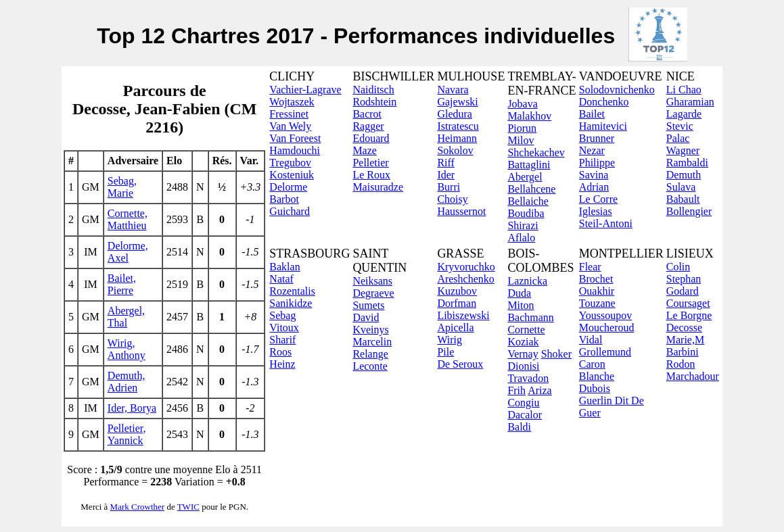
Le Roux (371, 175)
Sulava (681, 187)
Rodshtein (374, 102)
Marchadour (693, 376)
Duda (519, 293)
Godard (683, 291)
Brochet (596, 279)
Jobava (522, 104)
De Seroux (460, 364)
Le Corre (598, 199)
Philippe (597, 163)
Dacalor (525, 415)
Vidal (591, 340)
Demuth (684, 175)
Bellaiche (528, 201)
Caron (592, 364)
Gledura (455, 114)
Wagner (683, 150)
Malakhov (529, 116)
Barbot (284, 199)
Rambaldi (687, 163)
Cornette (526, 330)
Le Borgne (689, 315)
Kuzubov (457, 291)
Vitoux (284, 328)
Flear (590, 267)
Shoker (556, 354)
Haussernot (461, 211)
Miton (521, 305)
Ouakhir (597, 291)
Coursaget (688, 303)
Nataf (281, 279)
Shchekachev (536, 152)
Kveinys (370, 330)
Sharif (282, 340)
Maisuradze (378, 187)
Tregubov (290, 163)
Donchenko (604, 102)
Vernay (523, 354)
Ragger (368, 126)
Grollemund (605, 352)
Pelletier (370, 163)
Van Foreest (295, 138)
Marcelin (372, 342)
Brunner (597, 138)
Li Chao (684, 90)
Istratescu (458, 126)
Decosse (684, 328)
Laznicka (527, 281)
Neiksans (372, 281)
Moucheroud (607, 328)
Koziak (523, 342)
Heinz (282, 364)
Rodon (681, 364)
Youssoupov (605, 315)
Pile (445, 352)
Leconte (370, 366)
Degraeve (373, 293)
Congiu (523, 403)
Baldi (519, 427)
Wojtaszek (292, 102)
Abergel (525, 177)
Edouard (371, 138)
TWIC (188, 507)
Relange (370, 354)
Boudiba (526, 213)
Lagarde (684, 114)
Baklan (284, 267)
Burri (448, 187)
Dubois (595, 388)
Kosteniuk (292, 175)
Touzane (597, 303)
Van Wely (290, 126)
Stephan (684, 279)
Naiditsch (373, 90)
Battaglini (529, 165)
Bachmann (530, 317)
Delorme (288, 187)
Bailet (592, 114)
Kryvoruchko (466, 267)
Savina (594, 175)
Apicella (455, 328)
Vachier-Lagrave (305, 90)
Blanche (597, 376)
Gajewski (457, 102)
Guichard (290, 211)
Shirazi (523, 225)
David (366, 317)
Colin (678, 267)
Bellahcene (531, 189)
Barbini (683, 352)
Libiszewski (463, 315)
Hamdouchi (295, 150)
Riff (445, 163)
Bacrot (367, 114)
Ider (446, 175)
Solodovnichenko (617, 90)
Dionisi (523, 366)
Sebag (282, 315)
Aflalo (521, 238)
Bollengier (689, 211)
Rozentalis (292, 291)
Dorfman (457, 303)
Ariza (540, 390)
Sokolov (455, 150)
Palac (678, 138)
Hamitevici (603, 126)
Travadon (528, 378)
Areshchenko (465, 279)
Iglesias (596, 211)
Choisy (452, 199)
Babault (683, 199)
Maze (365, 150)
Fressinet (289, 114)
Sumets (368, 305)
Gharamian (690, 102)
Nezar (592, 150)
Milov (521, 140)
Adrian (594, 187)
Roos (280, 352)
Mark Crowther (138, 507)
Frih (516, 390)
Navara (453, 90)
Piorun (522, 128)
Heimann (457, 138)
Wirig (449, 340)
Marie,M (685, 340)
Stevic (680, 126)
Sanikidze (291, 303)
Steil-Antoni (606, 223)
